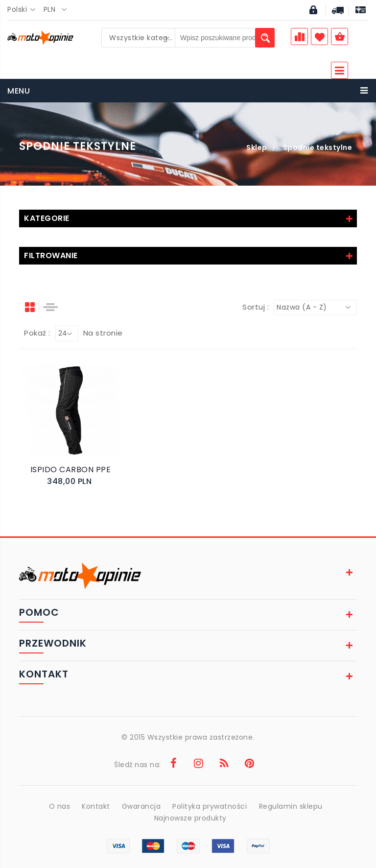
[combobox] (24, 10)
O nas (59, 806)
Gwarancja (141, 806)
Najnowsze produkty (190, 818)
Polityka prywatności (210, 806)
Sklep (257, 147)
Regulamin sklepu (291, 806)
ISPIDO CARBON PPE (71, 470)
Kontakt (96, 806)
